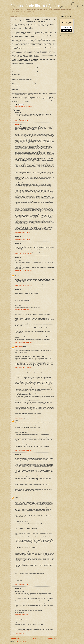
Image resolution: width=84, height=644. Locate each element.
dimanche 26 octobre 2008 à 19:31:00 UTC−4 (23, 415)
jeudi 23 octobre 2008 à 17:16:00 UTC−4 (22, 232)
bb (15, 274)
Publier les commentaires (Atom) (22, 641)
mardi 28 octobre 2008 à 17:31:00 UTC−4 (23, 631)
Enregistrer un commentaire (19, 633)
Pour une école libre (19, 346)
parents (24, 106)
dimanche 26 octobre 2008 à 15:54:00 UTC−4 (23, 367)
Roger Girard (17, 124)
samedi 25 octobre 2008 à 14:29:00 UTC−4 (23, 295)
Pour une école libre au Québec (35, 6)
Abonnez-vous (67, 31)
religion (30, 106)
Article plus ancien (52, 639)
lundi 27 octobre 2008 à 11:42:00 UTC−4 (22, 585)
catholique (17, 106)
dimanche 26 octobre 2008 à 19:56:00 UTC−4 (23, 450)
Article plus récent (15, 639)
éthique (21, 106)
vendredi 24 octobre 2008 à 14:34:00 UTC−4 (23, 270)
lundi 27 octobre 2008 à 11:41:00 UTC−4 (22, 575)
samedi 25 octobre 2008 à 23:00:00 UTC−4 (23, 309)
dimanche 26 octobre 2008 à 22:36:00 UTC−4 (23, 492)
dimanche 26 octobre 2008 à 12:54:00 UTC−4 (23, 342)
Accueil (34, 639)
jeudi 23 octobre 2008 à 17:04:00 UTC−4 (22, 121)
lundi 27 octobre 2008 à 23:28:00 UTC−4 (22, 614)
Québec (27, 106)
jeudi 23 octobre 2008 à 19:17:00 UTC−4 (22, 240)
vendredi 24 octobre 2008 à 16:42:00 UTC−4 (23, 286)
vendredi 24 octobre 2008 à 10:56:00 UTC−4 (23, 254)
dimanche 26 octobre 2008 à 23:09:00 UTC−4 (23, 568)
